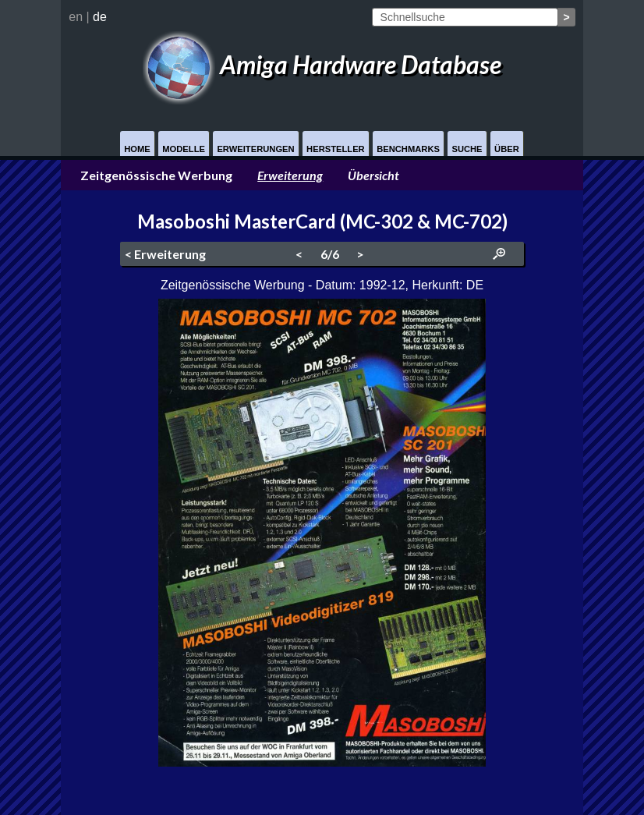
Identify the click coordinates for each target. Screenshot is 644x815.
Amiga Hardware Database (322, 64)
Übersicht (373, 175)
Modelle (184, 149)
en (76, 17)
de (100, 17)
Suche (467, 149)
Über (507, 149)
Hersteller (336, 149)
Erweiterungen (255, 149)
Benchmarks (408, 149)
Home (137, 149)
